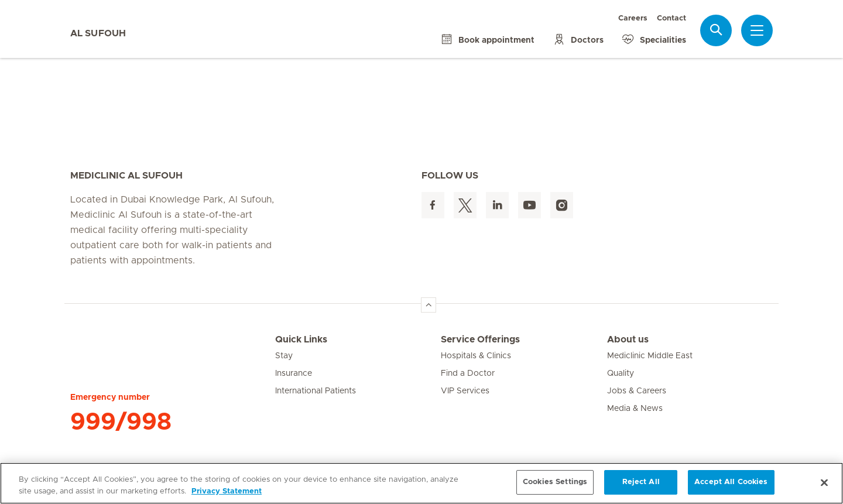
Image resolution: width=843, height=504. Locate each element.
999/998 (121, 422)
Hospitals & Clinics (476, 356)
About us (628, 340)
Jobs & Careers (637, 391)
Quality (621, 373)
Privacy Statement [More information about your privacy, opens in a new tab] (227, 491)
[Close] (824, 482)
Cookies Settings (555, 482)
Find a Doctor (468, 373)
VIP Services (465, 391)
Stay (284, 356)
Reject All (641, 482)
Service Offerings (480, 340)
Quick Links (301, 340)
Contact (671, 18)
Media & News (635, 409)
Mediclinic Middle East (650, 356)
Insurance (294, 373)
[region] (421, 483)
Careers (633, 18)
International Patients (316, 391)
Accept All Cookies (731, 482)
